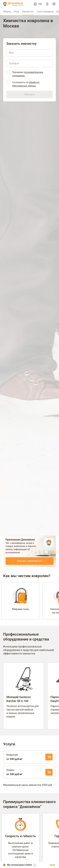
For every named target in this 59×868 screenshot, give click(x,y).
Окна (16, 12)
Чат (40, 4)
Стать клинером (45, 12)
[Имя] (29, 53)
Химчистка (28, 12)
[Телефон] (29, 64)
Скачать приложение (29, 561)
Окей (52, 865)
